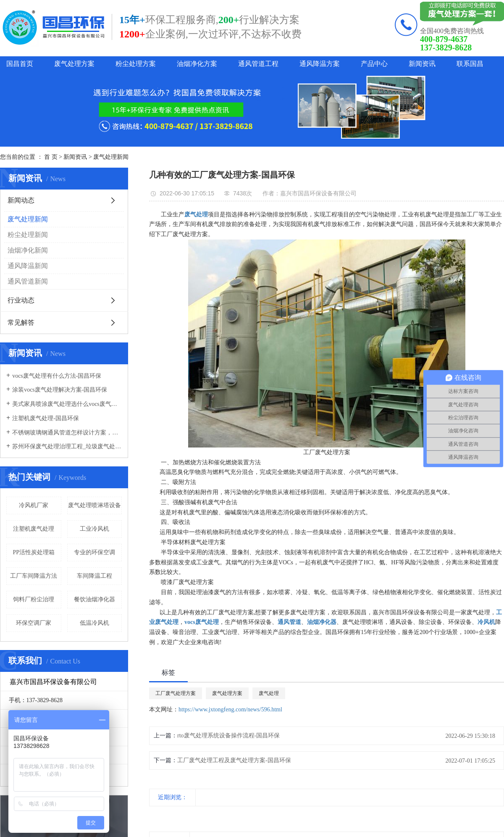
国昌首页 (20, 64)
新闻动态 (21, 200)
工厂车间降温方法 (34, 576)
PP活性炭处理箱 (34, 552)
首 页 (51, 157)
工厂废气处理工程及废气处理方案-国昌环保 (234, 760)
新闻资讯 (422, 64)
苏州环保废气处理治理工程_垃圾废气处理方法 (67, 446)
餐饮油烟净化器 (94, 599)
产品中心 (374, 64)
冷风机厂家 (34, 505)
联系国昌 (470, 64)
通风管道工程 (258, 64)
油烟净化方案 (197, 64)
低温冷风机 (94, 623)
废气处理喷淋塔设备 (94, 505)
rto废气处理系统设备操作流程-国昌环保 (228, 736)
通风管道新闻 (28, 281)
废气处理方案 (74, 64)
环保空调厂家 (34, 623)
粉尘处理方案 (136, 64)
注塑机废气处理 (34, 529)
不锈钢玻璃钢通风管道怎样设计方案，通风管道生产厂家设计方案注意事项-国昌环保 (67, 433)
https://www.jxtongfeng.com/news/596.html (230, 709)
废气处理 (269, 693)
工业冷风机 (94, 529)
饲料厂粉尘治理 (34, 599)
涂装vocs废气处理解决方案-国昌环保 (60, 390)
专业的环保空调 (94, 552)
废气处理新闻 (111, 157)
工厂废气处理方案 (176, 693)
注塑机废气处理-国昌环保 (46, 418)
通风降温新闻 (28, 266)
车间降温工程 (94, 576)
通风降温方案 (320, 64)
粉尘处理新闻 (28, 235)
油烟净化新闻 (28, 250)
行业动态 (21, 300)
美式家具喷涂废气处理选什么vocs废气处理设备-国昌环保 (67, 404)
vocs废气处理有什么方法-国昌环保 (57, 376)
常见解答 (21, 322)
